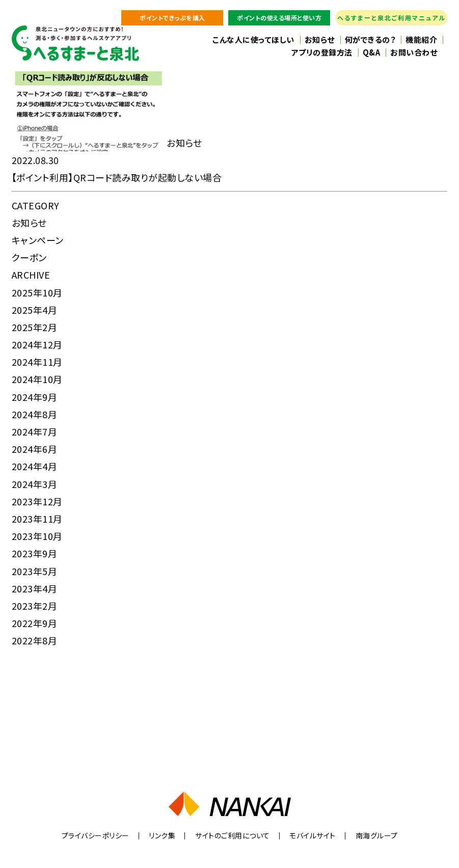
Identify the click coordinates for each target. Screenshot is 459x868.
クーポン (29, 257)
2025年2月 (35, 327)
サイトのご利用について (233, 835)
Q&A (372, 52)
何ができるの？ (370, 39)
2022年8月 (35, 640)
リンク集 (162, 835)
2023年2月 (35, 606)
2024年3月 (35, 484)
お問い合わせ (414, 52)
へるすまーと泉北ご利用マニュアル (391, 18)
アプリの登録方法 (322, 52)
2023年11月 (37, 519)
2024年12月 (37, 344)
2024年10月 (37, 379)
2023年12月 (37, 501)
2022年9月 (35, 623)
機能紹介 (421, 39)
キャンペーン (38, 240)
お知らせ (320, 39)
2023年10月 (37, 536)
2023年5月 (35, 571)
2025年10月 (37, 292)
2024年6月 (35, 449)
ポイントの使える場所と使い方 (279, 18)
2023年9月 (35, 553)
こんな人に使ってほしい (253, 39)
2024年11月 (37, 362)
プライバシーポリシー (96, 835)
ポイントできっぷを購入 (172, 18)
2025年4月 (35, 310)
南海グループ (377, 835)
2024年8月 (35, 414)
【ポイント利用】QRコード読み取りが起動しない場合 (117, 177)
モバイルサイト (313, 835)
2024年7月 (35, 431)
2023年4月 (35, 588)
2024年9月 (35, 397)
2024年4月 (35, 466)
